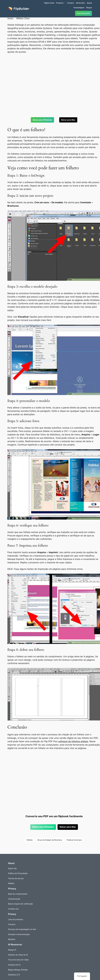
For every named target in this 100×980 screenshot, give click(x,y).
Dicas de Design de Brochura (50, 840)
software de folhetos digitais (73, 741)
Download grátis (84, 13)
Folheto (30, 840)
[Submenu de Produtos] (64, 3)
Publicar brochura (74, 840)
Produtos (60, 3)
